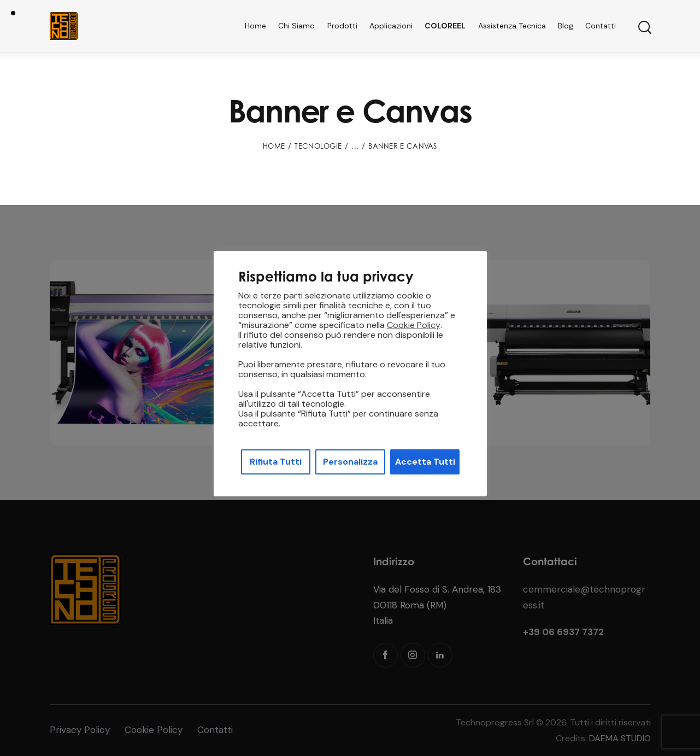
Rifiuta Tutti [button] (276, 462)
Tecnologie (318, 146)
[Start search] (644, 28)
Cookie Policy (414, 325)
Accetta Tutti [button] (425, 462)
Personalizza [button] (350, 462)
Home (274, 146)
